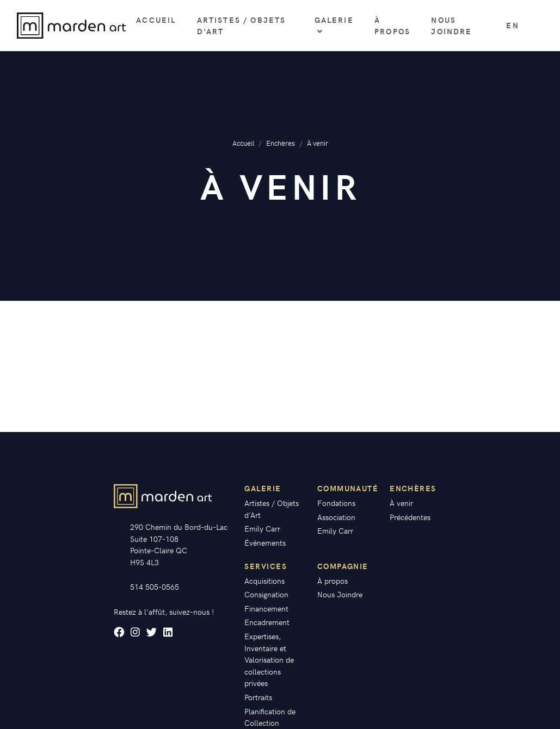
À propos (392, 26)
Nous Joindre (451, 26)
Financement (266, 608)
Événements (265, 542)
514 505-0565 (155, 586)
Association (336, 517)
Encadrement (267, 622)
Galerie (334, 25)
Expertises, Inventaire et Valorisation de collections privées (269, 659)
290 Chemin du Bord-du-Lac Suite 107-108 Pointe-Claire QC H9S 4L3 (179, 544)
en (512, 25)
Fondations (336, 503)
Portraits (258, 697)
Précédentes (410, 517)
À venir (401, 503)
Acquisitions (264, 580)
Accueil (156, 20)
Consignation (266, 594)
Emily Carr (262, 528)
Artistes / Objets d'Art (242, 26)
